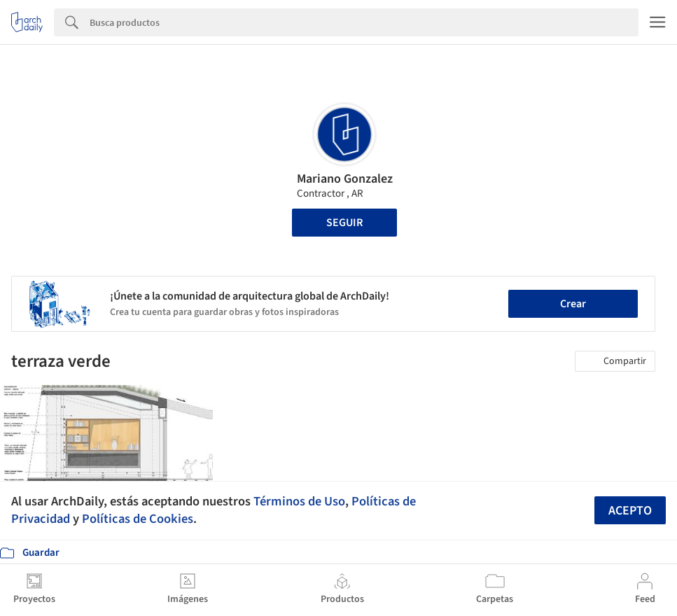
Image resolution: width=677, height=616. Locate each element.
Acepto (630, 511)
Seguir (344, 223)
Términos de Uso (299, 501)
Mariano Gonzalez (345, 179)
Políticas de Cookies (138, 519)
